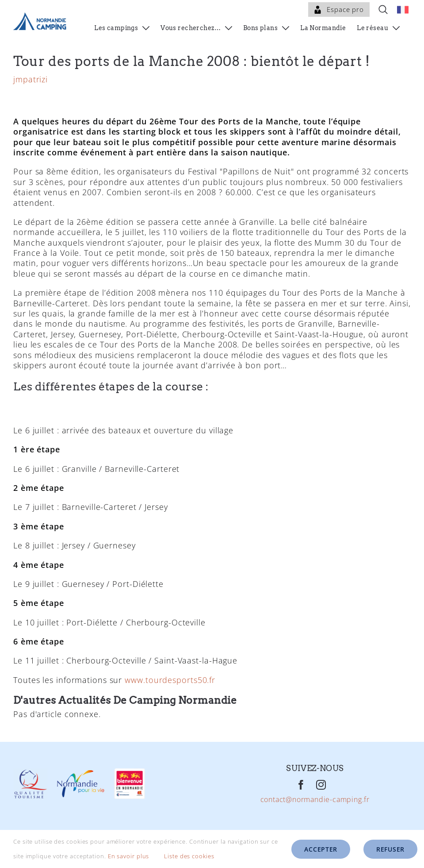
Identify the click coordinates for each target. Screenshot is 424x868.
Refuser (390, 849)
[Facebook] (301, 803)
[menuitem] (403, 10)
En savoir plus (129, 856)
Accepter (321, 849)
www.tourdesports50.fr (170, 698)
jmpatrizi (31, 97)
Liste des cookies (195, 856)
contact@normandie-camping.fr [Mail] (315, 818)
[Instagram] (321, 803)
